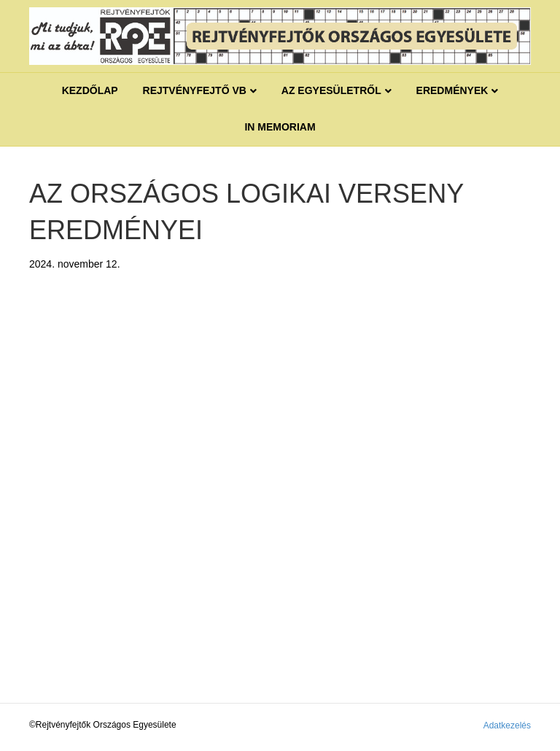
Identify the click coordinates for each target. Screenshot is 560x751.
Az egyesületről (331, 90)
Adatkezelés (507, 725)
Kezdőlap (90, 90)
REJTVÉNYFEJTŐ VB (195, 90)
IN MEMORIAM (280, 127)
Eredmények (452, 90)
